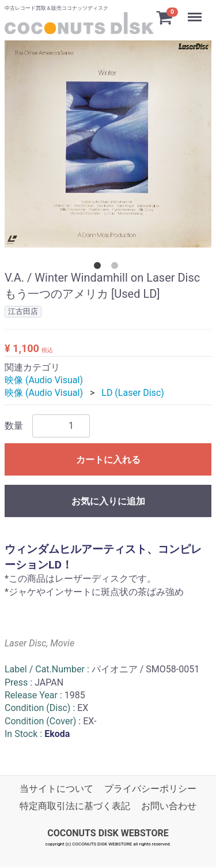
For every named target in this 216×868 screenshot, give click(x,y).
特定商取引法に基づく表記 (75, 807)
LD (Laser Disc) (133, 393)
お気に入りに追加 (108, 501)
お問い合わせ (169, 807)
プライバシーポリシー (150, 789)
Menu (196, 12)
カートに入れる (108, 460)
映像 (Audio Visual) (44, 380)
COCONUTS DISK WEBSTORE (108, 833)
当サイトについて (56, 789)
